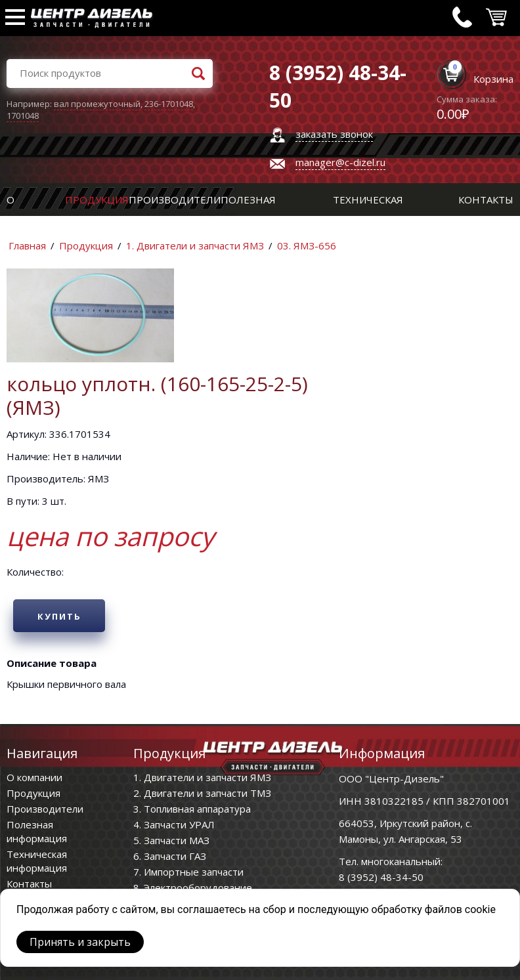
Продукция (97, 200)
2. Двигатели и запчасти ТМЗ (202, 793)
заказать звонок (334, 134)
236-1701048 (169, 104)
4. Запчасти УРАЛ (174, 824)
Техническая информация (37, 861)
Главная (27, 245)
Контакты (486, 200)
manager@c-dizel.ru (340, 162)
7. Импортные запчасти (188, 872)
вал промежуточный (97, 104)
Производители (175, 200)
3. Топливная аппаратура (192, 809)
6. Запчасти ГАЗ (170, 856)
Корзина (493, 79)
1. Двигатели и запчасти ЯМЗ (195, 245)
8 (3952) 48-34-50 (381, 877)
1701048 (23, 116)
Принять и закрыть (80, 942)
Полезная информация (37, 831)
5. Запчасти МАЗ (171, 840)
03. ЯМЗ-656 (307, 245)
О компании (34, 777)
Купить (59, 616)
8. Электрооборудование (193, 887)
